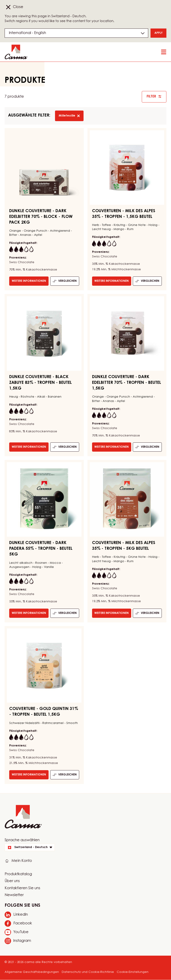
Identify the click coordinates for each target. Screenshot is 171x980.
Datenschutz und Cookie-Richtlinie (88, 972)
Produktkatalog (18, 874)
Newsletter (14, 895)
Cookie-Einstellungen (133, 972)
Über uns (12, 881)
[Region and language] (76, 33)
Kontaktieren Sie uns (22, 888)
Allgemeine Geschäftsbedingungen (32, 972)
